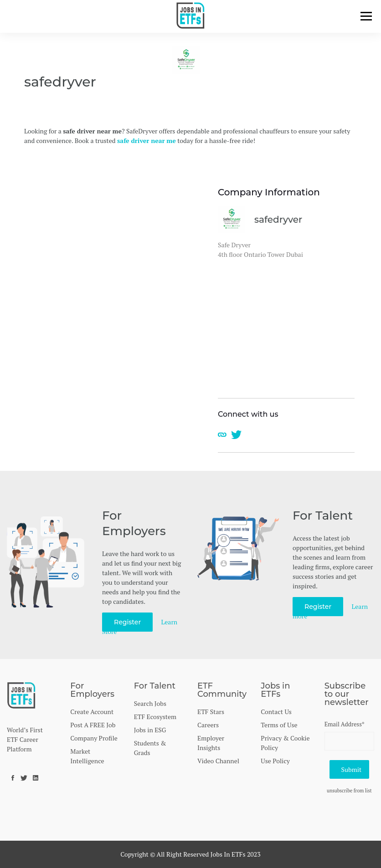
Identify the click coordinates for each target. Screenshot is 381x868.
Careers (208, 725)
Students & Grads (150, 748)
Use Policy (275, 761)
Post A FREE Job (93, 725)
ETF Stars (211, 712)
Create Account (92, 712)
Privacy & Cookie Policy (285, 743)
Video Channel (218, 761)
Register (127, 622)
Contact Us (276, 712)
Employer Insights (211, 743)
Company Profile (94, 738)
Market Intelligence (87, 756)
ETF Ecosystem (155, 717)
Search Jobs (150, 703)
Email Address (345, 724)
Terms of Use (279, 725)
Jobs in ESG (150, 730)
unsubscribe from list (349, 791)
